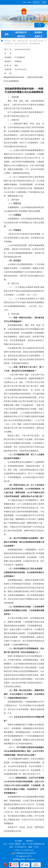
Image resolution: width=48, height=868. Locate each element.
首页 (7, 34)
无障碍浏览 (36, 2)
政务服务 (38, 32)
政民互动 (21, 36)
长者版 (44, 2)
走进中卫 (38, 36)
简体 (25, 2)
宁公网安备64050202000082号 (24, 853)
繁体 (29, 2)
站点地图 (18, 841)
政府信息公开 (21, 32)
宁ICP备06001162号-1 (24, 856)
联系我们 (30, 841)
